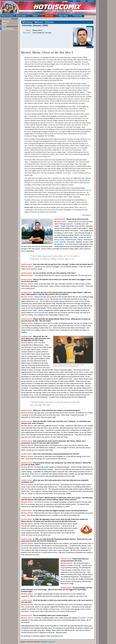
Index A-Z (91, 1)
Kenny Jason (59, 240)
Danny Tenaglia (44, 310)
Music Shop (63, 16)
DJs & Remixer (7, 29)
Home (75, 1)
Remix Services (7, 16)
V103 (75, 237)
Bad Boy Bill (61, 304)
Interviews (49, 16)
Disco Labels (21, 16)
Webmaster (44, 642)
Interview (5, 21)
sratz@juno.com (57, 636)
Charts (35, 16)
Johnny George (40, 297)
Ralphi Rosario (71, 240)
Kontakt (83, 1)
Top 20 (4, 24)
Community (77, 16)
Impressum (52, 642)
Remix (90, 432)
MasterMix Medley (46, 469)
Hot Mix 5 (61, 244)
